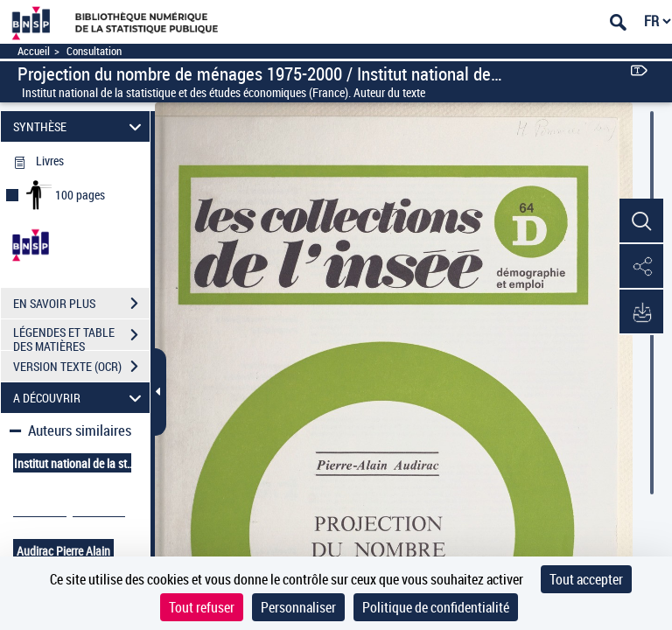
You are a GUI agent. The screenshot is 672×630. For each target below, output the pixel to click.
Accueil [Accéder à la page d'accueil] (34, 51)
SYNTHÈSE (80, 126)
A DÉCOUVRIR (80, 398)
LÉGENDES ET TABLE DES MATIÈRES (81, 337)
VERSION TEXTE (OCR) (81, 367)
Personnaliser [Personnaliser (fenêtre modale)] (298, 607)
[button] (641, 221)
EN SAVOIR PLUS (81, 304)
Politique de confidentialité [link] (436, 607)
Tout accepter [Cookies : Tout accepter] (586, 579)
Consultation (94, 51)
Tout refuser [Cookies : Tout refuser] (202, 607)
